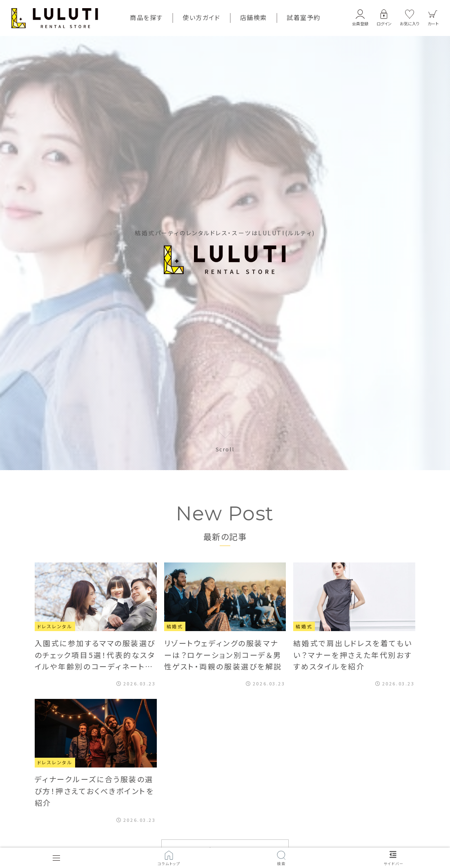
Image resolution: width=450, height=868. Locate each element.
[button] (360, 18)
